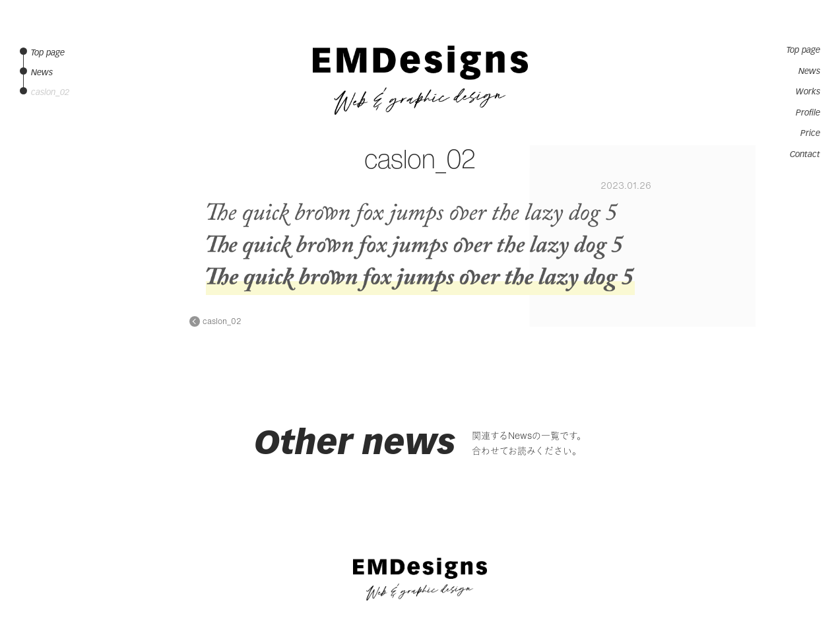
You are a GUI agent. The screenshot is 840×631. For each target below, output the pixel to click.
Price (810, 133)
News (809, 71)
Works (808, 92)
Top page (803, 50)
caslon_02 (222, 321)
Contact (805, 154)
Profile (808, 113)
